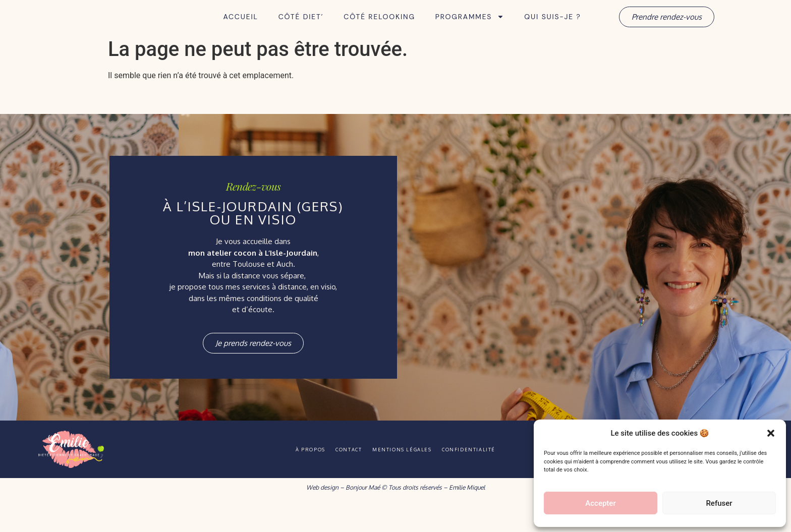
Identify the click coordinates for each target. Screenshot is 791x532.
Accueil (240, 31)
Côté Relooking (379, 31)
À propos (288, 477)
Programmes (470, 31)
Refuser (719, 503)
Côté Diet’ (301, 31)
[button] (771, 428)
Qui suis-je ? (552, 31)
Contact (341, 477)
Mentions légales (409, 477)
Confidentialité (491, 477)
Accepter (600, 503)
